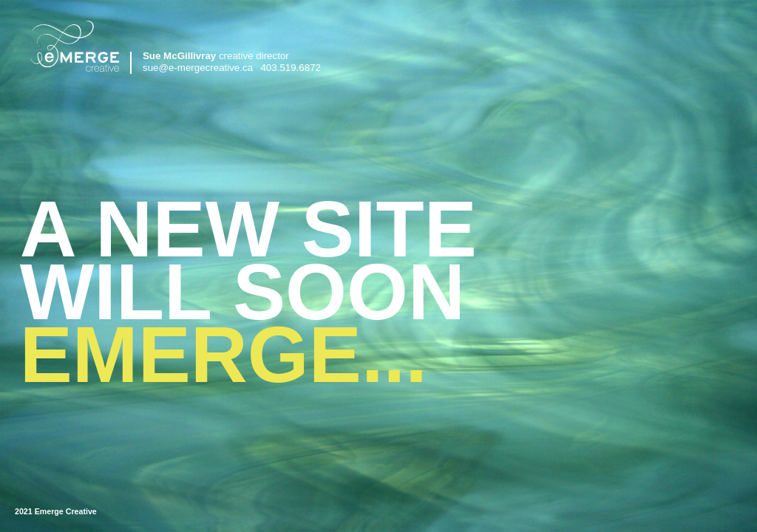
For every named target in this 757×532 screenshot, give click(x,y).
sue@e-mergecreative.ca (198, 68)
